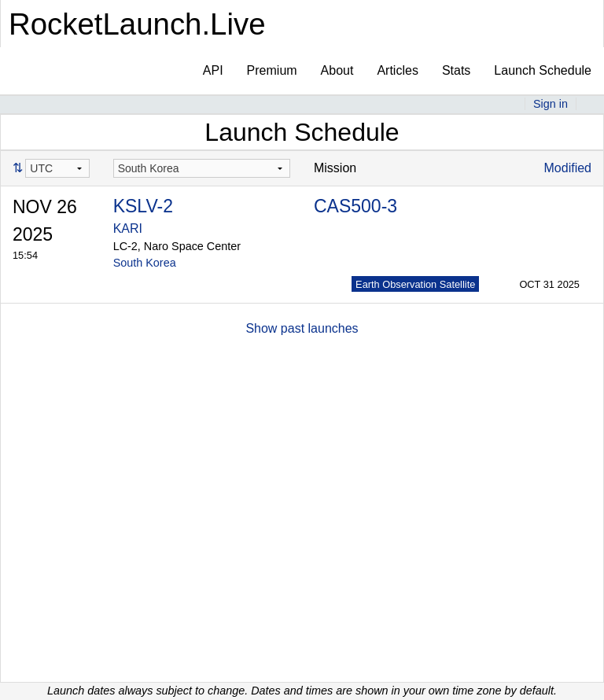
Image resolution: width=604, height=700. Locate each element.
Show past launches (302, 328)
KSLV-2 (143, 206)
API (213, 70)
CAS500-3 (355, 206)
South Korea (145, 263)
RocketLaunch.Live (137, 24)
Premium (272, 70)
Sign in (551, 104)
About (337, 70)
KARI (128, 228)
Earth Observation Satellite (415, 284)
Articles (397, 70)
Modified (568, 168)
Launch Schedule (543, 70)
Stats (456, 70)
